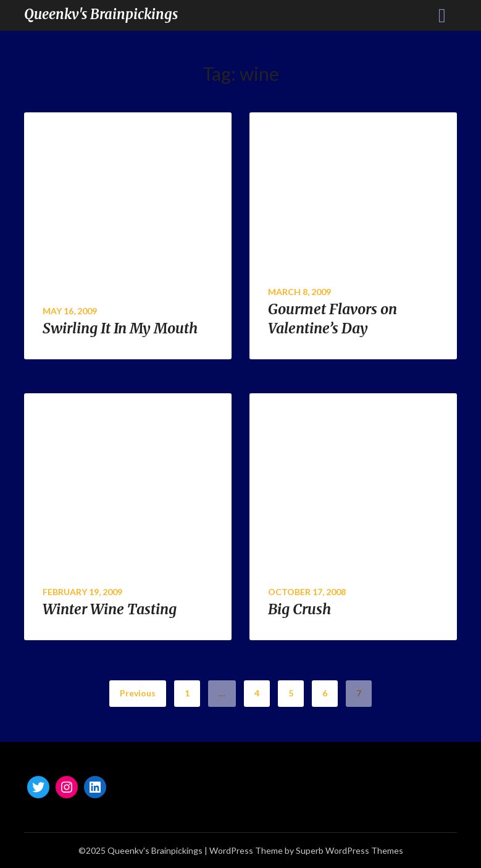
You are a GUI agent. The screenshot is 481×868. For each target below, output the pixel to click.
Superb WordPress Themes (349, 850)
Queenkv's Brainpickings (101, 14)
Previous (138, 693)
